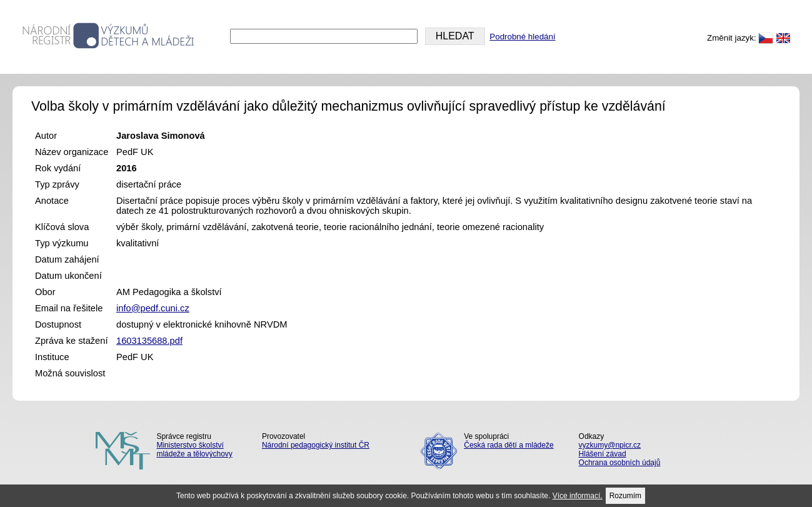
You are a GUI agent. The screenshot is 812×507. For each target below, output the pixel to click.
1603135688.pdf (149, 341)
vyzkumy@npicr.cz (610, 445)
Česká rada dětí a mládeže (509, 445)
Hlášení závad (603, 454)
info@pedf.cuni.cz (153, 308)
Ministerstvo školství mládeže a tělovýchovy (194, 449)
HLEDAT (455, 36)
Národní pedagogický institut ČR (316, 445)
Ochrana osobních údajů (620, 463)
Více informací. (578, 496)
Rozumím (625, 496)
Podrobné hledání (522, 37)
